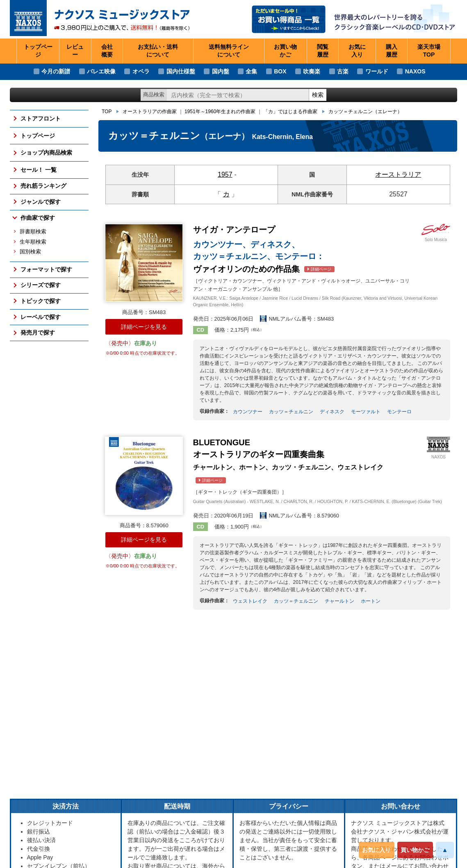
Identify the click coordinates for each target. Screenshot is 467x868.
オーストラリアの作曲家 (150, 112)
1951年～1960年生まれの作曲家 (220, 112)
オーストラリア (398, 174)
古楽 (343, 71)
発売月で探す (38, 333)
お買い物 (285, 51)
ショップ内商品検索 (46, 153)
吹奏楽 (312, 71)
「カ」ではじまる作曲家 (290, 112)
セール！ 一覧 (39, 170)
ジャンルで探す (41, 202)
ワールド (377, 71)
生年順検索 (33, 242)
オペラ (141, 71)
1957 (225, 174)
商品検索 (154, 95)
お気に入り (376, 850)
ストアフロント (41, 118)
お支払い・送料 (158, 51)
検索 (318, 95)
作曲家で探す (38, 218)
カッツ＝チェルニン (365, 112)
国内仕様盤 (181, 71)
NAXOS (415, 71)
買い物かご (415, 850)
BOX (280, 71)
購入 (392, 51)
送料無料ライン (229, 51)
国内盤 (221, 71)
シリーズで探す (41, 285)
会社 (107, 51)
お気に (357, 51)
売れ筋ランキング (43, 186)
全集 (251, 71)
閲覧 (323, 51)
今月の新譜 (56, 71)
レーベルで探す (41, 317)
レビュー (75, 51)
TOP (107, 112)
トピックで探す (41, 301)
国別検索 (30, 252)
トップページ (38, 51)
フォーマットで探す (46, 269)
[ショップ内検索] (238, 95)
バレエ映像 (101, 71)
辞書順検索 (33, 232)
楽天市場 (429, 51)
